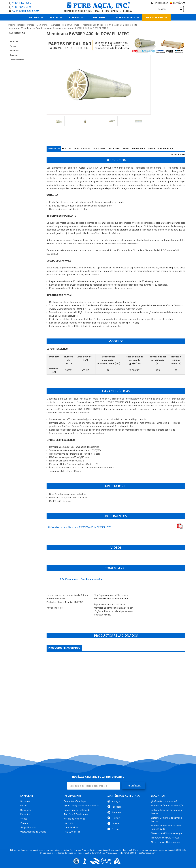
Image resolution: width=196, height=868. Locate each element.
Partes (56, 17)
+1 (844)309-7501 (22, 7)
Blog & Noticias (28, 826)
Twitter (113, 822)
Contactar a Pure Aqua (75, 800)
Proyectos (25, 813)
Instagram (115, 800)
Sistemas (36, 17)
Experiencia (78, 17)
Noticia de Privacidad (74, 817)
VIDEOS (126, 149)
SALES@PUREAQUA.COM (26, 11)
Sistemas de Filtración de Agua (167, 832)
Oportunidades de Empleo (33, 830)
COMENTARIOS (139, 149)
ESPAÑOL (178, 3)
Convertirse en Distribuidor (77, 808)
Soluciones (26, 808)
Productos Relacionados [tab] (64, 648)
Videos (24, 817)
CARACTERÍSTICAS (82, 149)
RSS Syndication (72, 830)
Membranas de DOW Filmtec (165, 836)
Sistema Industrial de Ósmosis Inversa (166, 810)
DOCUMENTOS (114, 149)
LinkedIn (114, 816)
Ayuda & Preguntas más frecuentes (82, 804)
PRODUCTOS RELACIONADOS (161, 149)
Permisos (69, 821)
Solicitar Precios (157, 17)
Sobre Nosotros (127, 17)
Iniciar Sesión (162, 3)
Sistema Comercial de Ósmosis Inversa (167, 818)
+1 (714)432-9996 (21, 3)
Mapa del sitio (71, 826)
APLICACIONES (99, 149)
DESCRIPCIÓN (54, 149)
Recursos (101, 17)
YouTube (114, 827)
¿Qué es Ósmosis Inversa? (164, 800)
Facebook (114, 805)
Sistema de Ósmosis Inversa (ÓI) (167, 804)
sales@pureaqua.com (146, 851)
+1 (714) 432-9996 (127, 851)
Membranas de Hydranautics (165, 840)
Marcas (24, 821)
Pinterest (114, 811)
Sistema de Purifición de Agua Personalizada (166, 826)
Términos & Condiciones (76, 813)
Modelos (67, 149)
